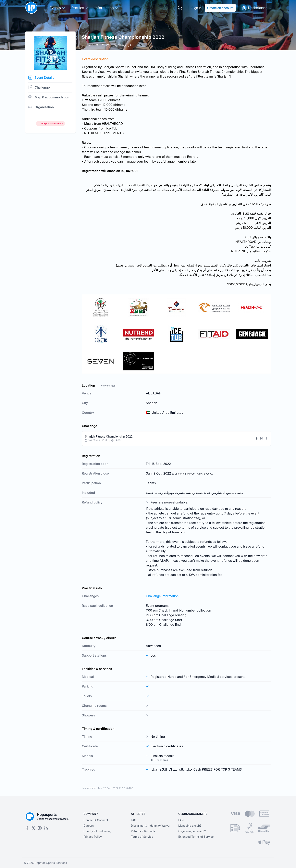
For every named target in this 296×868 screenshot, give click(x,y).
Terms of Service (142, 837)
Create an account (220, 8)
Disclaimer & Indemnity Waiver (151, 826)
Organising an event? (192, 831)
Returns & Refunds (143, 831)
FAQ (134, 820)
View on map (108, 386)
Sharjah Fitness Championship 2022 (123, 37)
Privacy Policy (93, 837)
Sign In (197, 8)
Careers (89, 826)
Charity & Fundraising (97, 831)
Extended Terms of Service (196, 837)
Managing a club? (190, 826)
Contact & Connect (96, 820)
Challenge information (162, 596)
